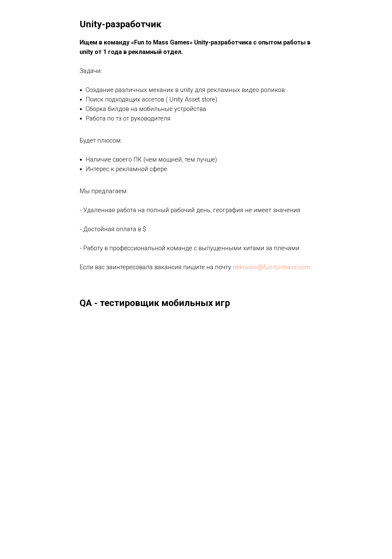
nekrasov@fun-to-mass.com (271, 267)
